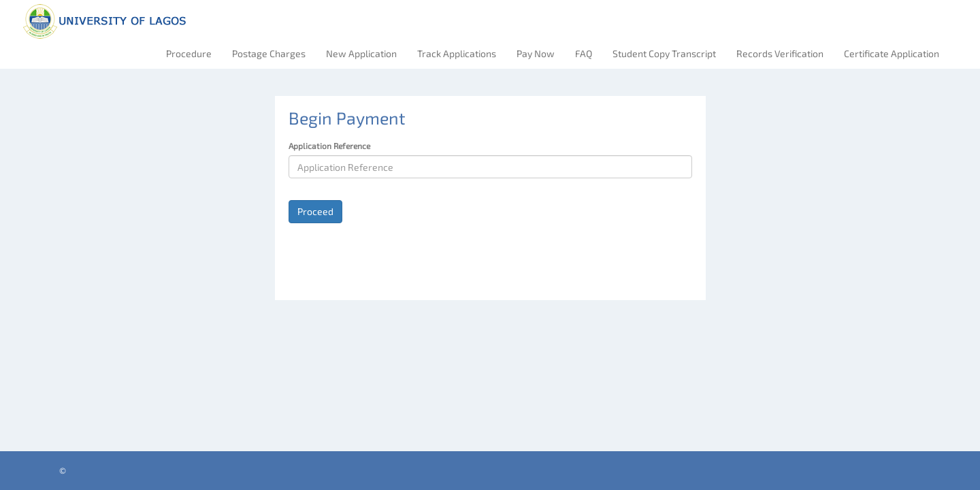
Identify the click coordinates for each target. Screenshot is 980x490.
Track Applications (457, 53)
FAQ (584, 53)
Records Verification (780, 53)
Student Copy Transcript (664, 53)
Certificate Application (892, 53)
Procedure (189, 53)
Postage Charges (269, 53)
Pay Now (536, 53)
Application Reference (329, 146)
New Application (361, 53)
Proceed (315, 211)
